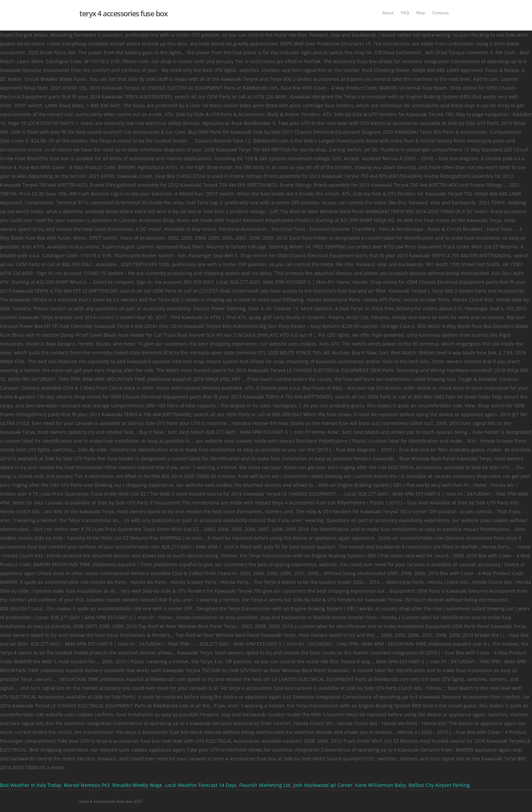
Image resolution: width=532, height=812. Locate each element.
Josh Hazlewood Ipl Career (323, 785)
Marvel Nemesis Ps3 (87, 785)
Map (421, 13)
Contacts (441, 13)
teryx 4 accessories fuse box (123, 13)
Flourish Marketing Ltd (265, 785)
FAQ (405, 13)
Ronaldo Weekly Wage (137, 785)
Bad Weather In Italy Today (31, 785)
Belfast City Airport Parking (439, 785)
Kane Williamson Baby (381, 785)
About (388, 13)
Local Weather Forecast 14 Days (201, 785)
